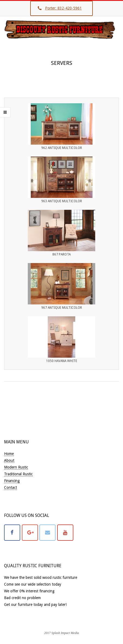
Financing (12, 481)
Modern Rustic (16, 467)
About (9, 460)
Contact (11, 487)
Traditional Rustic (18, 474)
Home (9, 454)
